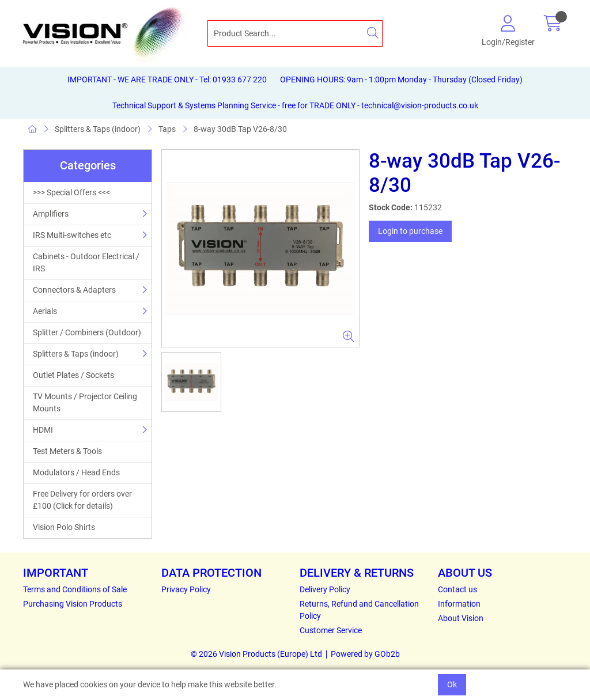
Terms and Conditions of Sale (75, 589)
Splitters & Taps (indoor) (98, 129)
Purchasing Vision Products (73, 604)
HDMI (43, 430)
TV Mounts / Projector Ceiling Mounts (85, 402)
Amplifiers (51, 214)
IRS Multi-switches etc (72, 235)
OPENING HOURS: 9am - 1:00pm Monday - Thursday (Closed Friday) (401, 80)
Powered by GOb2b (365, 654)
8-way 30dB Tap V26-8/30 (240, 129)
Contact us (457, 589)
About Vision (461, 618)
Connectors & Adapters (74, 290)
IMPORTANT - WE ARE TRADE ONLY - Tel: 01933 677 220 (167, 80)
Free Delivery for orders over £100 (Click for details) (82, 500)
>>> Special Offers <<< (71, 192)
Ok (452, 684)
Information (459, 604)
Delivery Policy (325, 589)
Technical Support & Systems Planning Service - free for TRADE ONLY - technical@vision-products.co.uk (295, 105)
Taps (167, 129)
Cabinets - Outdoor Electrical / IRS (86, 262)
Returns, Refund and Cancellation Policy (359, 610)
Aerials (45, 311)
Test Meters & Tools (67, 451)
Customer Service (331, 630)
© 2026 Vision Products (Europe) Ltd (256, 654)
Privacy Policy (186, 589)
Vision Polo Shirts (64, 527)
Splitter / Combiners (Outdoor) (87, 332)
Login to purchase (410, 231)
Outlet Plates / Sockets (73, 375)
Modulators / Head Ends (76, 472)
